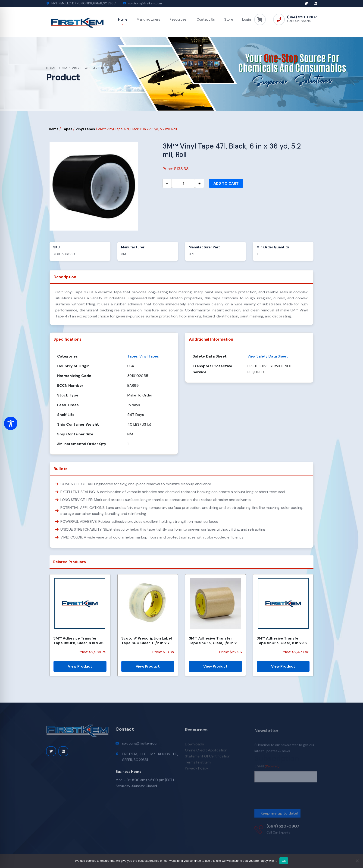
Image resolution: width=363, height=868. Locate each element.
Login (247, 19)
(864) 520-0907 (302, 17)
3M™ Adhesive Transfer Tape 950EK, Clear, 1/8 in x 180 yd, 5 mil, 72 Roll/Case (213, 640)
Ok (284, 861)
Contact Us (205, 19)
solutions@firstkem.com (145, 3)
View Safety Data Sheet (268, 356)
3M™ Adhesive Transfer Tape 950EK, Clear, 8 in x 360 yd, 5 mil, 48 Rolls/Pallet (283, 640)
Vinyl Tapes (85, 129)
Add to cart (226, 183)
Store (229, 19)
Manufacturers (148, 19)
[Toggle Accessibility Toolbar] (11, 423)
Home (123, 19)
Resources (178, 19)
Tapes (67, 129)
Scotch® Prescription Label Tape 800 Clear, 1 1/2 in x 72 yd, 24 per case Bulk (147, 640)
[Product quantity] (183, 183)
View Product (80, 666)
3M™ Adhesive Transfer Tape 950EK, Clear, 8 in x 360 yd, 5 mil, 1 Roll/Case (80, 640)
